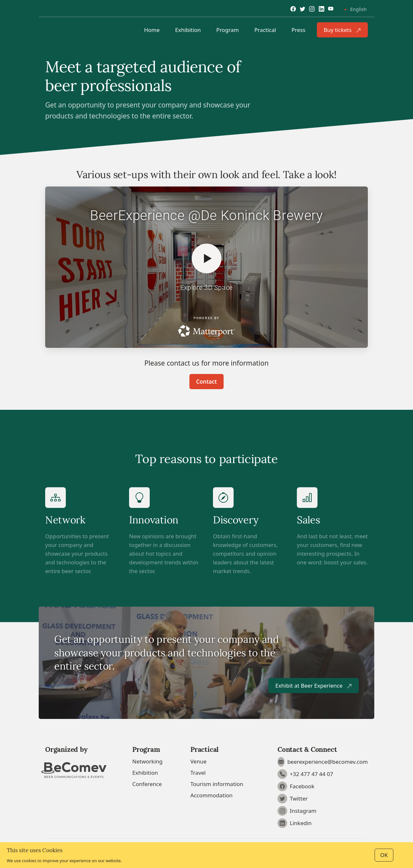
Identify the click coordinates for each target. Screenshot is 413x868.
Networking (147, 761)
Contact (206, 382)
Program (227, 30)
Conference (147, 784)
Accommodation (212, 795)
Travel (198, 773)
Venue (198, 761)
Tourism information (217, 784)
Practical (265, 30)
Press (298, 30)
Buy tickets (342, 30)
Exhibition (188, 30)
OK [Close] (384, 855)
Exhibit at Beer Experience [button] (314, 686)
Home (152, 30)
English (358, 9)
